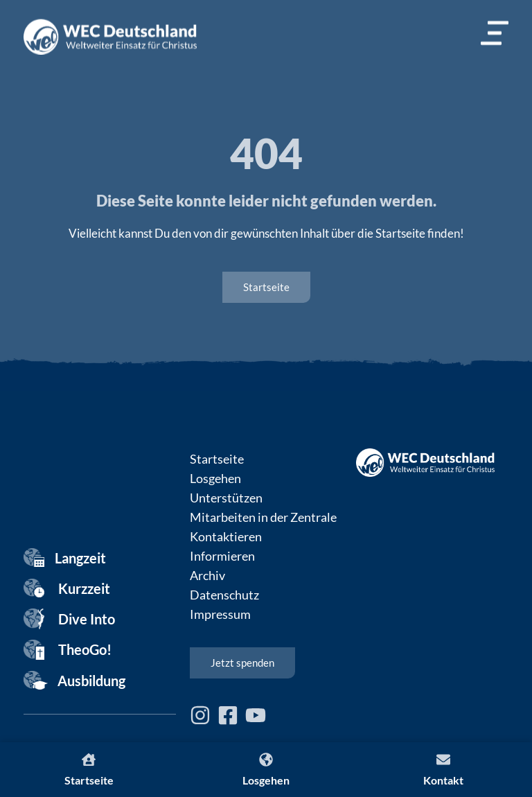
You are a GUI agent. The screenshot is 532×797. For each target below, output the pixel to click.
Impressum (220, 614)
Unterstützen (226, 498)
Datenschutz (224, 595)
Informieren (222, 556)
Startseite (217, 459)
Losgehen (215, 478)
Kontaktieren (226, 536)
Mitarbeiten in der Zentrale (263, 517)
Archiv (207, 575)
